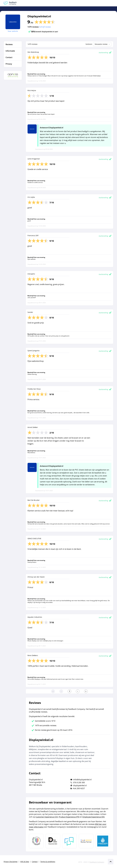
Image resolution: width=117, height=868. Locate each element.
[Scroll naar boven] (111, 862)
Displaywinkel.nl (39, 16)
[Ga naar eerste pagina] (53, 691)
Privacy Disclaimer (11, 862)
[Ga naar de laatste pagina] (86, 691)
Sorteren (89, 44)
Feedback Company (97, 862)
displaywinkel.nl (80, 785)
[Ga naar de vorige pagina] (61, 691)
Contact (35, 862)
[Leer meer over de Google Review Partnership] (86, 841)
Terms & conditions (48, 862)
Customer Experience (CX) (47, 817)
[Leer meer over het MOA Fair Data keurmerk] (53, 841)
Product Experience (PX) (69, 817)
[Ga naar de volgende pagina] (78, 691)
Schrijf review (45, 27)
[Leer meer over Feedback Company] (69, 841)
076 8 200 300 (79, 783)
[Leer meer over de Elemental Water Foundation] (103, 841)
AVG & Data (25, 862)
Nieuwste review (103, 44)
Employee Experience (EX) (94, 817)
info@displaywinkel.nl (82, 780)
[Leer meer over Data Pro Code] (36, 841)
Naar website (13, 31)
